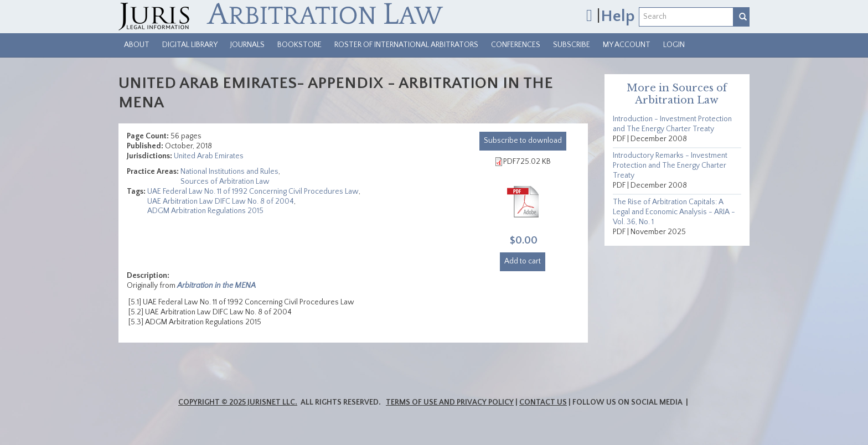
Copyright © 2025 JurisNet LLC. (238, 402)
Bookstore (299, 45)
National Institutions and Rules (229, 172)
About (137, 45)
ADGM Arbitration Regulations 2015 (205, 211)
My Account (627, 45)
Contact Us (543, 402)
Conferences (516, 45)
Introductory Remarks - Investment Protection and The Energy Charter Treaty (670, 165)
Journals (247, 45)
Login (674, 45)
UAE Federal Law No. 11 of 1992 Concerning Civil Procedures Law (253, 192)
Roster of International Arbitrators (406, 45)
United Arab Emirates (209, 156)
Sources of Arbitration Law (225, 182)
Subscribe (572, 45)
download (523, 141)
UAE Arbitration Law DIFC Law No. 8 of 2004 (221, 201)
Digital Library (190, 45)
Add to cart (523, 261)
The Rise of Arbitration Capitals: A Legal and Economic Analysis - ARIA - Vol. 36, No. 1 (674, 212)
